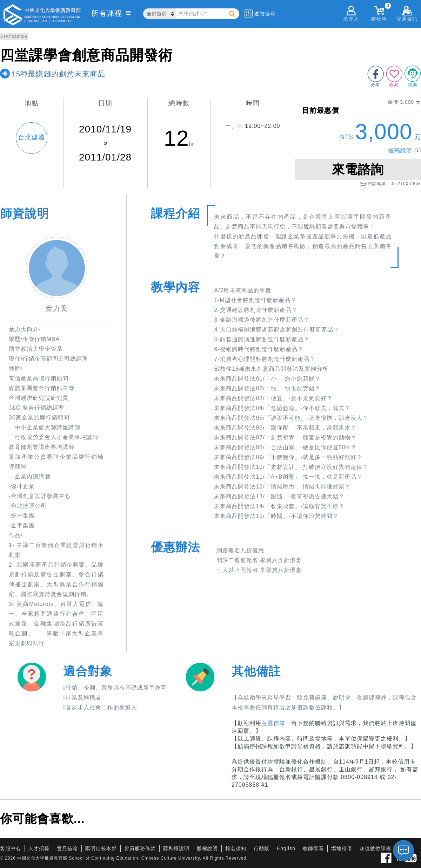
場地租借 (342, 848)
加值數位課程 (375, 848)
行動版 (262, 848)
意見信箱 (273, 723)
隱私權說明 (176, 848)
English (286, 848)
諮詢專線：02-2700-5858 (390, 184)
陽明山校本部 (101, 848)
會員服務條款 (140, 848)
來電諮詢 (358, 169)
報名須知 (236, 848)
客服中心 (11, 848)
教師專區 (313, 848)
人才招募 (39, 848)
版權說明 (207, 848)
